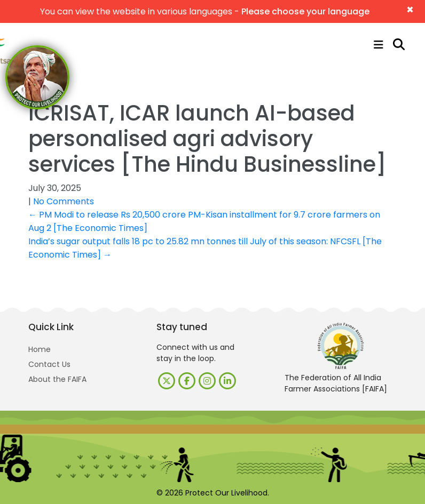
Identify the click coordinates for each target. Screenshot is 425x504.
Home (40, 349)
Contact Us (49, 364)
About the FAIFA (57, 379)
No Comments (64, 201)
